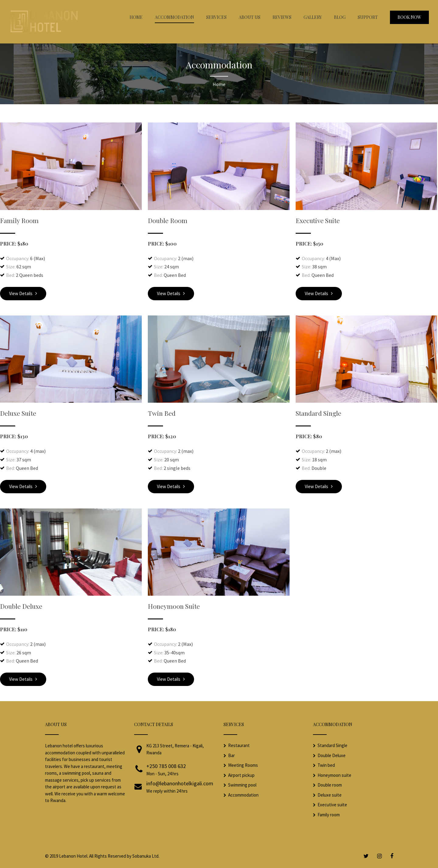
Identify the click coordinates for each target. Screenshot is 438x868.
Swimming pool (242, 785)
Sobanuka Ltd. (146, 856)
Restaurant (239, 745)
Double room (330, 785)
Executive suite (332, 805)
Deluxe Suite (18, 413)
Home (219, 84)
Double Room (168, 220)
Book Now (409, 17)
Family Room (19, 220)
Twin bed (326, 765)
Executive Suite (318, 220)
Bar (231, 755)
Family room (329, 815)
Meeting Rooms (243, 765)
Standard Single (318, 413)
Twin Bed (162, 413)
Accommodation (243, 795)
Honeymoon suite (334, 775)
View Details (23, 293)
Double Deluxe (21, 606)
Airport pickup (241, 775)
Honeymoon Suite (174, 606)
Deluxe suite (330, 795)
